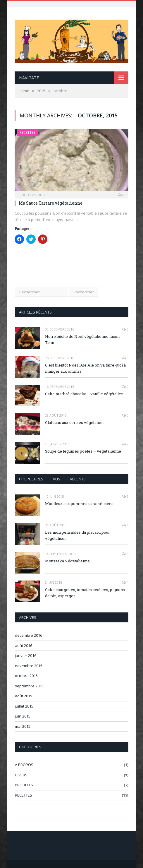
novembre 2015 (29, 666)
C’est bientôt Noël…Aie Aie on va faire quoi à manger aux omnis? (85, 368)
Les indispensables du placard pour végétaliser (77, 535)
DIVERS (21, 775)
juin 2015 (23, 716)
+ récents (76, 479)
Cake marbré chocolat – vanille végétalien (84, 394)
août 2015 (24, 696)
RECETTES (27, 132)
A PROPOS (24, 765)
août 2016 (24, 646)
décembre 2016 (29, 635)
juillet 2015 (24, 706)
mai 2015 (23, 726)
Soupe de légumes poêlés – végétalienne (83, 451)
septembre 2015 (29, 686)
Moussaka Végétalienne (67, 561)
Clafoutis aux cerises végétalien (74, 422)
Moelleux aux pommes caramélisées (79, 504)
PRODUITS (24, 785)
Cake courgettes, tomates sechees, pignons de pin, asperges (85, 593)
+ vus (55, 479)
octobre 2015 (26, 676)
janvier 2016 (26, 655)
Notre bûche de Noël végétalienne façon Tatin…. (82, 339)
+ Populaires (31, 479)
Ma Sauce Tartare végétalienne (51, 203)
